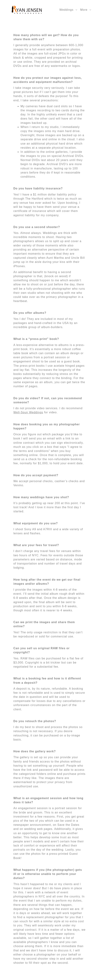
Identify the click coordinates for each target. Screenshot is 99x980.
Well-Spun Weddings (28, 412)
